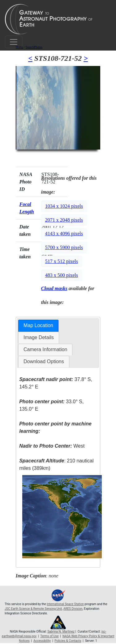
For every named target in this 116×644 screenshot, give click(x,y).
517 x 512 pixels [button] (62, 261)
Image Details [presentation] (39, 337)
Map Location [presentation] (38, 325)
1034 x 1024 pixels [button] (64, 206)
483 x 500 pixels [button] (62, 275)
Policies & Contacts (68, 641)
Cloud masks (54, 288)
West (52, 446)
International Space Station (65, 604)
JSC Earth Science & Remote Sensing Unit (33, 609)
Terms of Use (49, 636)
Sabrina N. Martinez (61, 632)
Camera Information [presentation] (45, 349)
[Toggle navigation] (14, 42)
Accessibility (42, 641)
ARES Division (73, 609)
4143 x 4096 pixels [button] (64, 234)
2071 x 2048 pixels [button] (64, 220)
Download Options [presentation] (44, 361)
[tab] (38, 326)
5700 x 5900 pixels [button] (64, 247)
